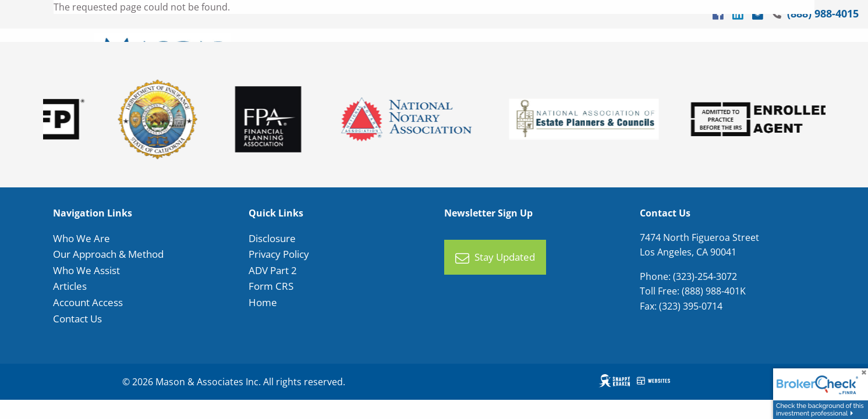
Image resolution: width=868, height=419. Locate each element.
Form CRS (271, 287)
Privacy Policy (279, 254)
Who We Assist (86, 270)
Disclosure (272, 238)
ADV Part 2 (273, 270)
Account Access (88, 302)
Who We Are (82, 238)
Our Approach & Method (108, 254)
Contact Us (77, 319)
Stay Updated (495, 258)
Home (263, 302)
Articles (70, 287)
